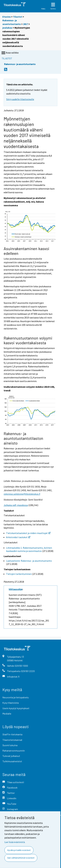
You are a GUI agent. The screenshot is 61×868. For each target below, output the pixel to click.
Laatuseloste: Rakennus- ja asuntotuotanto (29, 561)
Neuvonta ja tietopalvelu (16, 697)
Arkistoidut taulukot (18, 537)
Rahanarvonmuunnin (14, 751)
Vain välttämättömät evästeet (21, 858)
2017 (26, 24)
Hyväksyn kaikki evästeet (19, 850)
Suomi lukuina (10, 745)
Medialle (7, 714)
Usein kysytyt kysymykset (16, 708)
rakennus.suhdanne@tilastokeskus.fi (22, 494)
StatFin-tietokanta (12, 734)
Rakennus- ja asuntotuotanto (20, 64)
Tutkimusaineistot (12, 761)
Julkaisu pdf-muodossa (16, 505)
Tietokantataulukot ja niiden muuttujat (28, 533)
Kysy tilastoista (11, 703)
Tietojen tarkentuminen (19, 574)
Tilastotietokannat (12, 740)
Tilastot (18, 17)
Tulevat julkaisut (11, 756)
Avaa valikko (10, 53)
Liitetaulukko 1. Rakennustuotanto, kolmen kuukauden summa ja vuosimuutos (29, 549)
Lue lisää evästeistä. (15, 842)
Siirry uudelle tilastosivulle (20, 99)
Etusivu (7, 17)
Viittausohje (16, 589)
